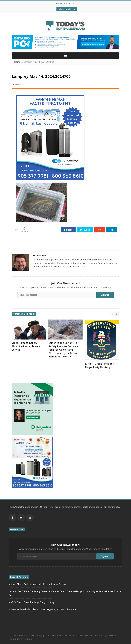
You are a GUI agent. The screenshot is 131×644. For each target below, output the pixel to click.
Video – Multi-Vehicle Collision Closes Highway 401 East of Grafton (43, 609)
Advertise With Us (67, 9)
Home (59, 4)
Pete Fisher (39, 255)
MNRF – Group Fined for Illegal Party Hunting (99, 365)
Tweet (85, 230)
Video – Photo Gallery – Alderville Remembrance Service (26, 346)
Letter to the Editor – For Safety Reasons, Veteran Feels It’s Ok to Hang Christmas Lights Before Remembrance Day (63, 350)
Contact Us (69, 4)
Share (68, 230)
